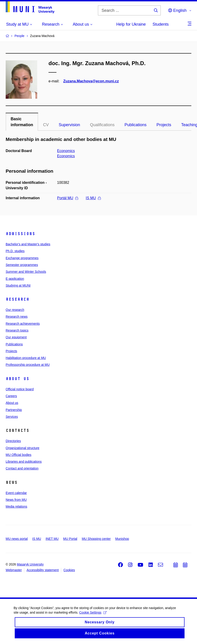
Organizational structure (23, 448)
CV (46, 125)
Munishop (122, 539)
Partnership (14, 410)
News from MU (16, 500)
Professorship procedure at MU (28, 365)
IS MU (93, 198)
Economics (66, 151)
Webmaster (14, 570)
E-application (15, 279)
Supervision (69, 125)
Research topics (17, 330)
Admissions (20, 234)
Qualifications (102, 125)
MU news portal (17, 539)
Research (17, 299)
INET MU (52, 539)
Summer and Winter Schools (26, 272)
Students (161, 24)
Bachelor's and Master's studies (28, 244)
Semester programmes (22, 265)
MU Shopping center (96, 539)
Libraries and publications (24, 462)
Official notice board (20, 389)
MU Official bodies (18, 455)
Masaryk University (30, 564)
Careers (11, 396)
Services (12, 417)
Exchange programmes (22, 258)
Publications (135, 125)
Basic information (22, 122)
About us (17, 379)
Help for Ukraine (131, 24)
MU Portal (70, 539)
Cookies (69, 570)
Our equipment (16, 337)
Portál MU (68, 198)
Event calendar (16, 493)
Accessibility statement (43, 570)
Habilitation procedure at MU (26, 358)
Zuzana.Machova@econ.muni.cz (91, 81)
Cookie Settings (93, 618)
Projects (164, 125)
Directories (13, 441)
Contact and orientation (22, 468)
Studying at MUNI (18, 285)
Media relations (16, 506)
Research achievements (23, 324)
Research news (17, 317)
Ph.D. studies (15, 251)
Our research (15, 310)
